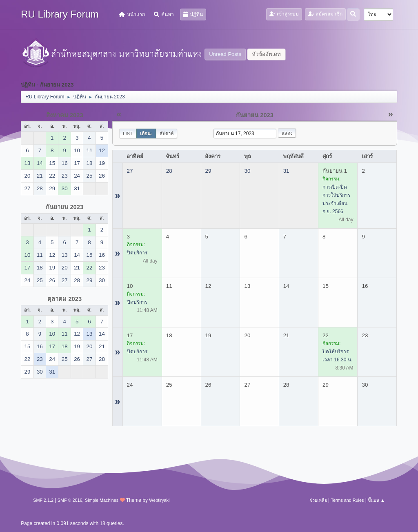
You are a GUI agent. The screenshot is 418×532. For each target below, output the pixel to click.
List (128, 134)
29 (208, 171)
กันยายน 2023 (64, 207)
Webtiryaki (159, 500)
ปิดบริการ (137, 253)
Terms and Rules (347, 500)
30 (247, 171)
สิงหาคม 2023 (65, 115)
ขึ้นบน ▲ (376, 500)
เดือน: (146, 134)
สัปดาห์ (167, 134)
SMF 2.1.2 (43, 500)
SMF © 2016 (70, 500)
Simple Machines (102, 500)
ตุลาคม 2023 (64, 299)
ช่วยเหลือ (318, 500)
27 (130, 171)
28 (169, 171)
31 (286, 171)
